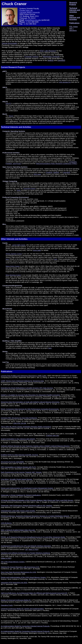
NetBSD (51, 60)
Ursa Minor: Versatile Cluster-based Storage (16, 479)
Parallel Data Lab (26, 10)
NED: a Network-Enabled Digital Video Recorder (18, 530)
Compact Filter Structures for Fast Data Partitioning (19, 418)
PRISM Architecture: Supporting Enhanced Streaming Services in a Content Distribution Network (35, 516)
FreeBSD (49, 172)
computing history (29, 188)
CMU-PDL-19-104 (20, 423)
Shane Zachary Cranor (14, 254)
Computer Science (31, 57)
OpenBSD (61, 60)
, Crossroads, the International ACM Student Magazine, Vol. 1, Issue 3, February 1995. (43, 605)
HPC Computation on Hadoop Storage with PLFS (18, 467)
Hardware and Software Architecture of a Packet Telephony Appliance (26, 553)
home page (37, 250)
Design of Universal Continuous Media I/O (16, 600)
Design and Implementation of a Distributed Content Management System (27, 488)
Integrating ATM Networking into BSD (14, 583)
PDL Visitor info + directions (74, 29)
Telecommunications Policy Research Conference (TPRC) (56, 164)
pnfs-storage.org (65, 82)
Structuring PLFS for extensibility (12, 462)
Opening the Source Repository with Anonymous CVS (20, 567)
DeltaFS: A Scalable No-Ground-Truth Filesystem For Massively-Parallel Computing (30, 395)
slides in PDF (33, 549)
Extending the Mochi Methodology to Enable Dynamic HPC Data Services (27, 388)
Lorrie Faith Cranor (19, 245)
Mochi (11, 116)
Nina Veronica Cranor (13, 275)
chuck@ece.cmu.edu (33, 20)
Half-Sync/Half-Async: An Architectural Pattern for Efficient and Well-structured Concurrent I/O (34, 593)
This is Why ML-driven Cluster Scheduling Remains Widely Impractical (26, 427)
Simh (19, 190)
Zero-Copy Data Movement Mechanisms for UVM (18, 572)
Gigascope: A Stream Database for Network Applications (21, 495)
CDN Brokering (6, 523)
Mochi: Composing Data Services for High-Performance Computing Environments (30, 409)
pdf (26, 549)
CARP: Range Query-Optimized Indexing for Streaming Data (22, 381)
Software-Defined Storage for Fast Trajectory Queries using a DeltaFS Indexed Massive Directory (35, 446)
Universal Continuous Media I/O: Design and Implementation (22, 609)
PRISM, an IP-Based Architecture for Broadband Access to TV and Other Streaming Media (33, 537)
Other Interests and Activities (75, 18)
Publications (74, 23)
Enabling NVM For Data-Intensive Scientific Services (19, 455)
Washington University (51, 57)
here (7, 259)
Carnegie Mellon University (30, 12)
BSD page (37, 174)
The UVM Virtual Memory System (13, 562)
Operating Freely (7, 605)
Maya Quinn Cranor (13, 266)
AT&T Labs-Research (48, 51)
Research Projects (73, 4)
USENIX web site (52, 435)
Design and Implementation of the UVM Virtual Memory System (23, 577)
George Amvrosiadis (9, 43)
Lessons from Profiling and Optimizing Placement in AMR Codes (24, 376)
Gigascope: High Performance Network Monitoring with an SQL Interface (27, 505)
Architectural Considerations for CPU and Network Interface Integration (26, 546)
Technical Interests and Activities (75, 10)
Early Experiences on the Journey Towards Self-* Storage (21, 472)
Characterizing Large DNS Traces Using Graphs (18, 511)
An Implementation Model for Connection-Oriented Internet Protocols (25, 626)
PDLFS (8, 103)
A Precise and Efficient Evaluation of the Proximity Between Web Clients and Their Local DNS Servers (37, 500)
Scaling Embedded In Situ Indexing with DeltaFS (18, 439)
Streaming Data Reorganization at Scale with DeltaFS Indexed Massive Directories (30, 402)
